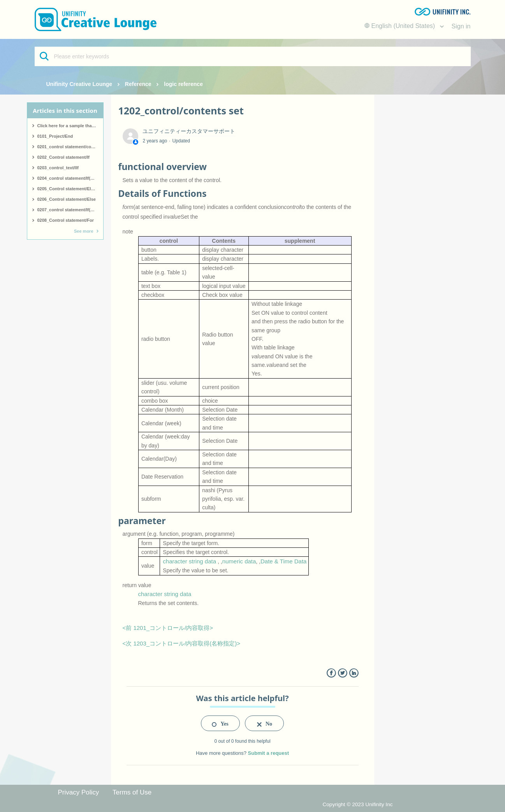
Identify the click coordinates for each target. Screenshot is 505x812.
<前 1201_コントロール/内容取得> (168, 628)
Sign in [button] (461, 26)
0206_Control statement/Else (67, 199)
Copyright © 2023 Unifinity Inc (357, 804)
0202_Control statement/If (63, 157)
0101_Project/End (55, 136)
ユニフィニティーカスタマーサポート (189, 131)
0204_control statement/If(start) (69, 178)
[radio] (220, 723)
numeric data (239, 561)
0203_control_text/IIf (58, 168)
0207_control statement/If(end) (69, 210)
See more (84, 231)
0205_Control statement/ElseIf (68, 189)
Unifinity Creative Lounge (79, 84)
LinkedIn (354, 673)
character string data (189, 561)
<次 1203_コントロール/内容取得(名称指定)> (182, 643)
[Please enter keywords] (253, 56)
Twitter (342, 673)
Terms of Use (132, 792)
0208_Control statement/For (66, 220)
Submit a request (268, 753)
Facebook (331, 673)
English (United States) (401, 26)
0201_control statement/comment (70, 147)
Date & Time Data (283, 561)
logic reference (183, 84)
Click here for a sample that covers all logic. (70, 126)
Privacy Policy (79, 792)
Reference (138, 84)
